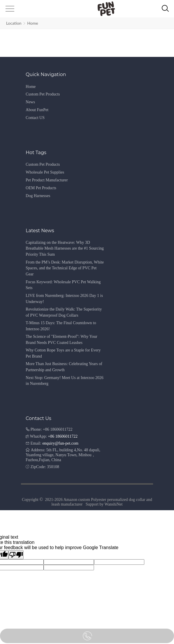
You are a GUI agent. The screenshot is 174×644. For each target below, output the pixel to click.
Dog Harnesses (38, 196)
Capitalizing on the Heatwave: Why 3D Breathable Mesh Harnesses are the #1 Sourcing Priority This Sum (65, 249)
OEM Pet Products (41, 188)
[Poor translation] (16, 555)
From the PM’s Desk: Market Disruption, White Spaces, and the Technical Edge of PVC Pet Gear (65, 268)
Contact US (35, 118)
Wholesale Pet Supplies (45, 172)
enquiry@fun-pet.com (60, 443)
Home (32, 23)
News (30, 102)
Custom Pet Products (43, 94)
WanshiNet (113, 504)
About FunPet (37, 110)
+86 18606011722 (63, 436)
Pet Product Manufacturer (47, 180)
